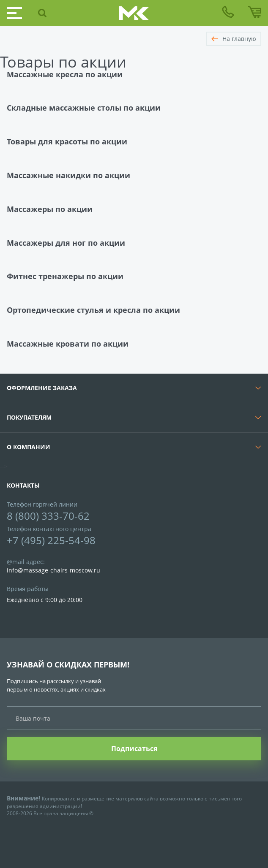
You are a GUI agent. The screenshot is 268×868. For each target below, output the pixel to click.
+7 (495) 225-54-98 (51, 540)
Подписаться (134, 749)
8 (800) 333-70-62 (48, 516)
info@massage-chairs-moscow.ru (53, 570)
